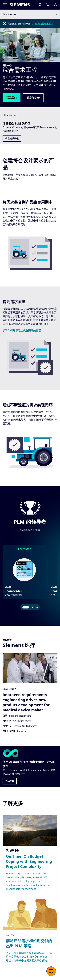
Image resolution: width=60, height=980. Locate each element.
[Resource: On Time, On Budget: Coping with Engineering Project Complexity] (30, 843)
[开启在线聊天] (51, 971)
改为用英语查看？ (44, 24)
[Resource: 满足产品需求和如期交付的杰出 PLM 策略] (30, 921)
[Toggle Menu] (5, 5)
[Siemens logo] (20, 5)
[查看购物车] (48, 5)
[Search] (40, 5)
